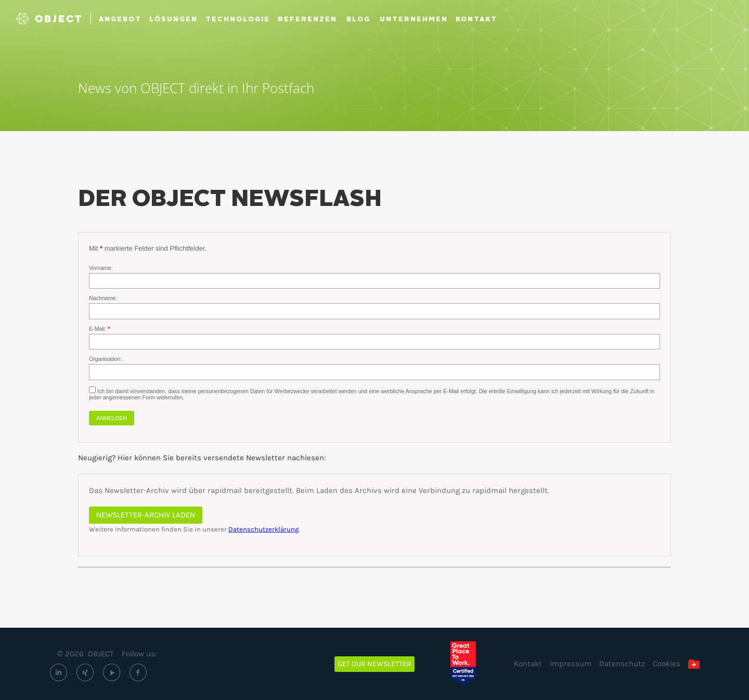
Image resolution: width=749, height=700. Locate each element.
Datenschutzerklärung (263, 529)
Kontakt (528, 664)
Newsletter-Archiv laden (146, 515)
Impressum (571, 664)
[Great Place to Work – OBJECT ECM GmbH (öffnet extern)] (470, 663)
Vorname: (101, 268)
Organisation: (105, 359)
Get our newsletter (374, 664)
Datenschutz (622, 664)
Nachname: (103, 298)
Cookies (667, 664)
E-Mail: (98, 329)
